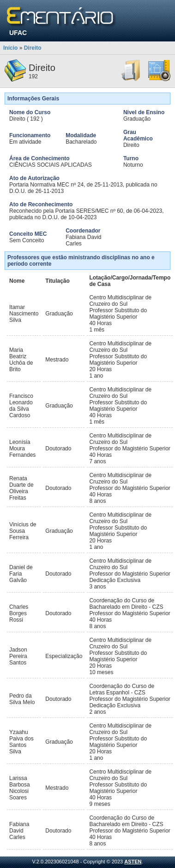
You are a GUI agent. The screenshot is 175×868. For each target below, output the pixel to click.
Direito (33, 48)
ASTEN (133, 862)
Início (10, 48)
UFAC (18, 33)
